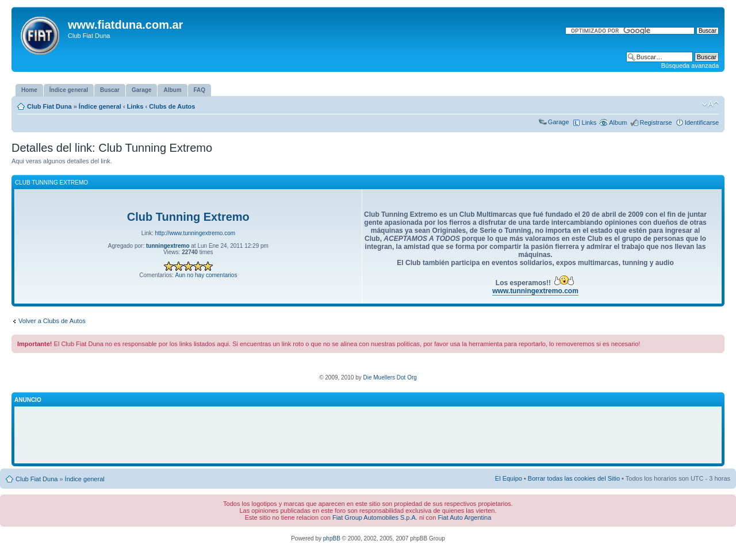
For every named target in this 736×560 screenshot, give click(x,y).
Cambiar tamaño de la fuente (710, 104)
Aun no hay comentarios (206, 275)
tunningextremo (168, 246)
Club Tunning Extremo (188, 217)
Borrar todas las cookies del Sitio (574, 478)
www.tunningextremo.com (535, 291)
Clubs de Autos (172, 106)
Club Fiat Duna (49, 106)
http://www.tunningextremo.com (195, 233)
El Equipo (509, 478)
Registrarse (655, 122)
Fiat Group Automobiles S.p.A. (375, 517)
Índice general (100, 106)
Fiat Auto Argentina (464, 517)
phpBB (332, 538)
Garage (559, 122)
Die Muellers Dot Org (390, 377)
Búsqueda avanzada (690, 66)
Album (618, 122)
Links (135, 106)
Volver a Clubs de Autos (52, 321)
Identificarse (702, 122)
